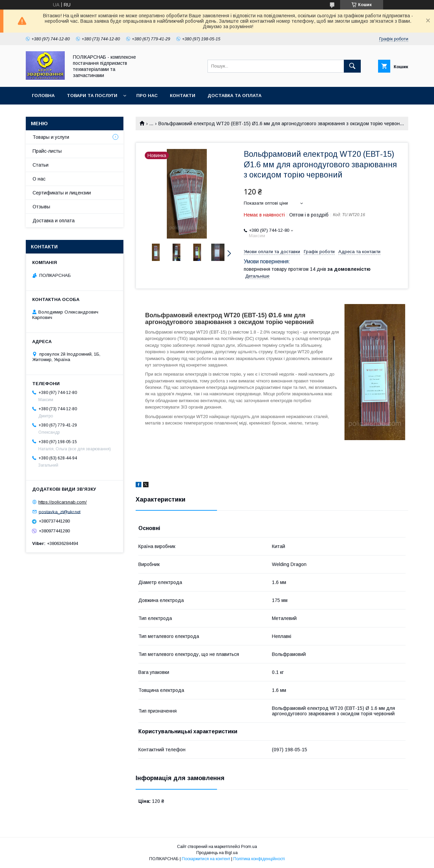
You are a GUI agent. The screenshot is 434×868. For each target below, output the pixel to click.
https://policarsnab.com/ (63, 502)
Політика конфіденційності (259, 859)
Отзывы (41, 207)
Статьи (41, 165)
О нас (39, 179)
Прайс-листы (47, 151)
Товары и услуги (51, 137)
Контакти (183, 96)
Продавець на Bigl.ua (217, 853)
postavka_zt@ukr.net (60, 512)
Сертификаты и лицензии (62, 193)
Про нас (147, 96)
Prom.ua (249, 847)
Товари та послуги (92, 96)
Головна (43, 96)
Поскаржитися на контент (206, 859)
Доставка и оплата (54, 221)
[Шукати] (352, 66)
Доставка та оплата (234, 96)
